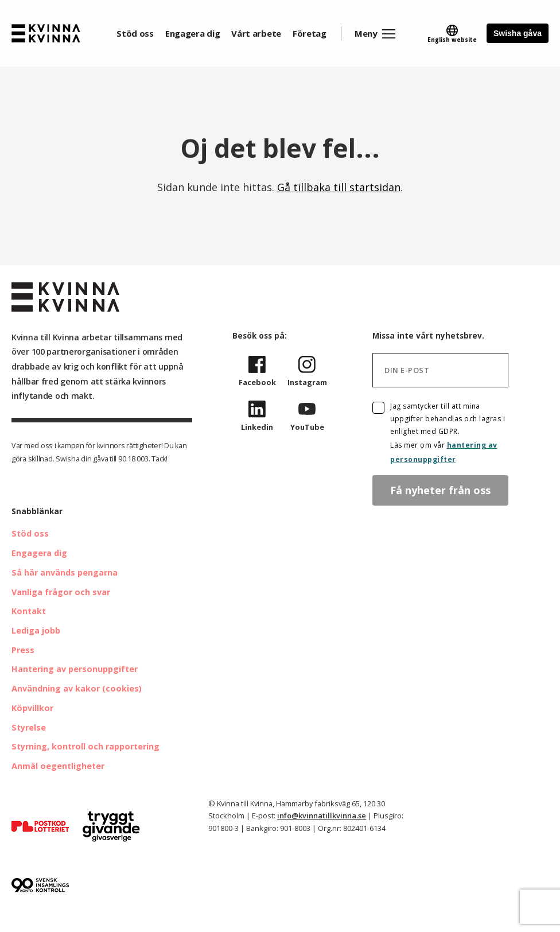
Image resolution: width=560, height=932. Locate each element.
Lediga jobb (36, 630)
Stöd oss (135, 33)
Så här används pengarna (65, 572)
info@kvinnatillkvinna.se (322, 815)
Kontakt (29, 611)
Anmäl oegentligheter (58, 766)
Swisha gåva (518, 33)
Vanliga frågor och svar (61, 592)
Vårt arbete (256, 33)
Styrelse (29, 727)
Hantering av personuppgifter (75, 669)
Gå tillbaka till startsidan (339, 187)
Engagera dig (192, 33)
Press (23, 650)
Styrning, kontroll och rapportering (85, 746)
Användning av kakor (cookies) (77, 688)
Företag (310, 33)
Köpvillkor (32, 708)
